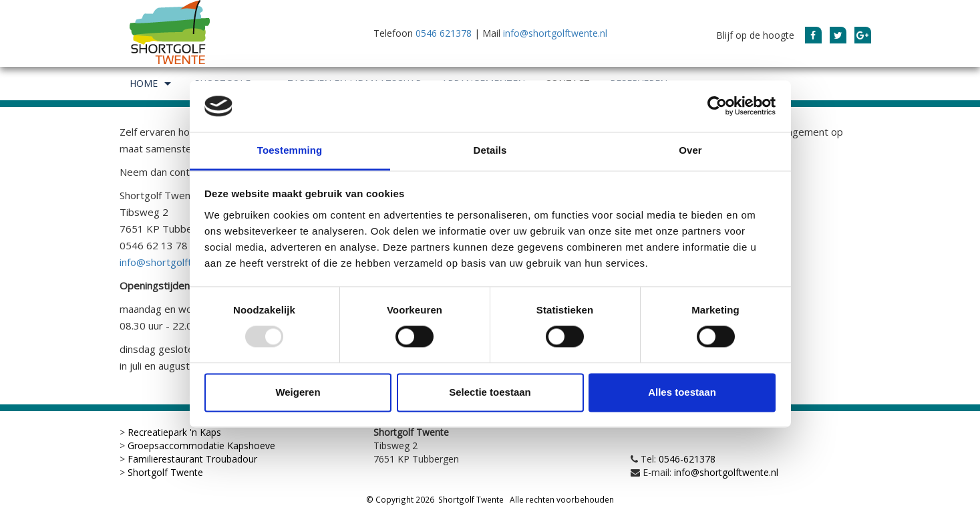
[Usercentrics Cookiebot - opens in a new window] (717, 106)
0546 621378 (444, 33)
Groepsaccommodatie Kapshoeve (201, 446)
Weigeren (298, 392)
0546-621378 (687, 459)
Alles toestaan (682, 392)
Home (152, 84)
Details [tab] (490, 150)
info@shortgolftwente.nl (555, 33)
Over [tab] (690, 150)
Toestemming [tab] (290, 150)
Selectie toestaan (490, 392)
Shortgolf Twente (165, 472)
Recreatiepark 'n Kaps (174, 432)
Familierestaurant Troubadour (192, 459)
